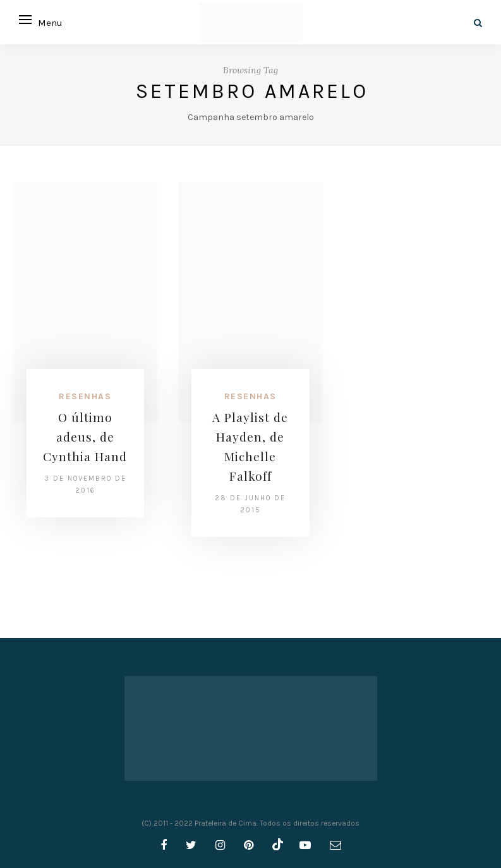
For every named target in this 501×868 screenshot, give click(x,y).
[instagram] (220, 845)
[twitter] (191, 845)
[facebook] (164, 845)
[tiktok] (276, 845)
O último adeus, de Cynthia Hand (85, 437)
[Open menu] (25, 20)
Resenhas (85, 396)
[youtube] (305, 845)
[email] (335, 845)
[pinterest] (249, 845)
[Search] (478, 23)
